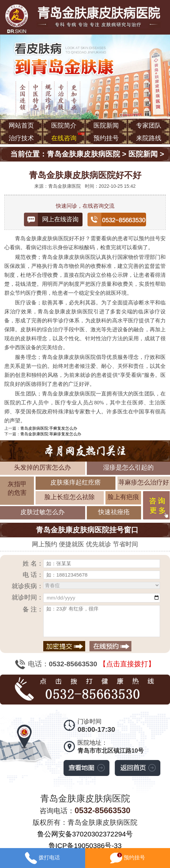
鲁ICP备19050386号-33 (85, 846)
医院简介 (64, 125)
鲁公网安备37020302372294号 (85, 834)
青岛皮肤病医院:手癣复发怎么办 (49, 428)
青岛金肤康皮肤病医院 (84, 154)
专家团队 (149, 125)
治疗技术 (21, 138)
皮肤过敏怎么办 (42, 512)
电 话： (33, 575)
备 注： (33, 609)
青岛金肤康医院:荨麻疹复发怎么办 (51, 434)
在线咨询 (64, 138)
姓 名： (33, 563)
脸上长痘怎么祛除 (70, 497)
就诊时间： (27, 597)
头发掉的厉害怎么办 (42, 467)
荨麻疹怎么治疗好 (144, 482)
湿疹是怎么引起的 (128, 467)
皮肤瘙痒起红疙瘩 (76, 482)
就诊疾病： (27, 586)
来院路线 (149, 138)
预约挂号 (106, 138)
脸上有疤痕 (123, 497)
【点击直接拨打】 (127, 664)
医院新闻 (106, 125)
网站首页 (21, 125)
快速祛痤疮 (114, 512)
